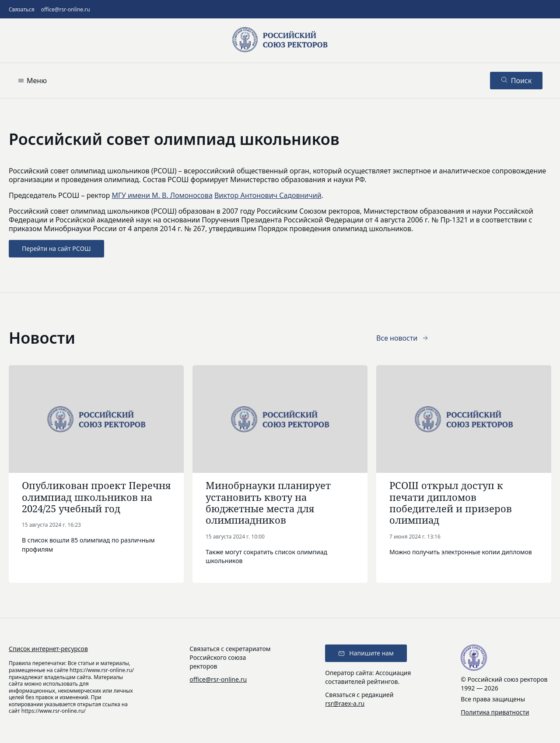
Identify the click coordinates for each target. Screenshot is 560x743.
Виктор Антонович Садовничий (268, 195)
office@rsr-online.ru (66, 9)
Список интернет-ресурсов (48, 649)
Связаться (22, 9)
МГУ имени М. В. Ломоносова (162, 195)
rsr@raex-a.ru (345, 703)
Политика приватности (495, 712)
